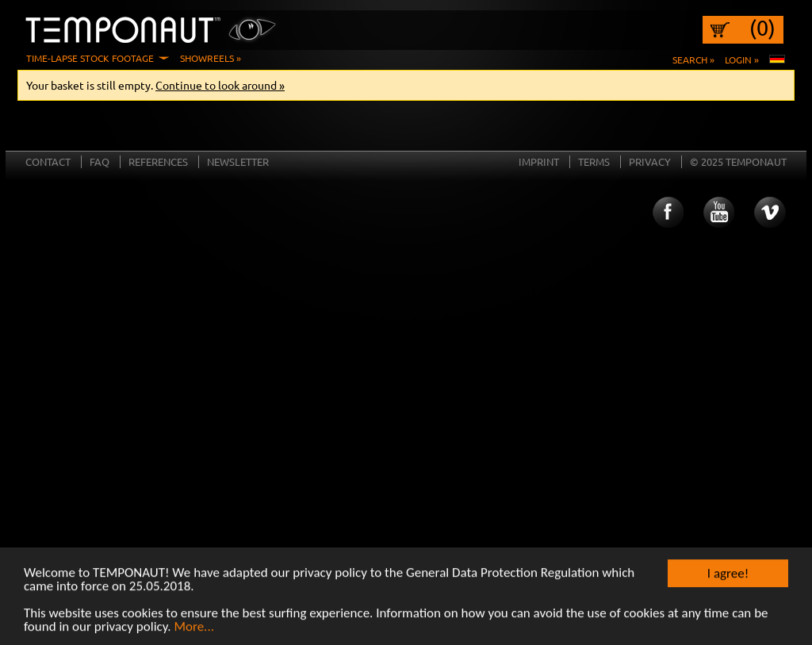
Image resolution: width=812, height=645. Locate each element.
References (158, 161)
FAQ (100, 161)
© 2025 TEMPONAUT (738, 161)
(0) (762, 28)
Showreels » (211, 58)
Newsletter (238, 161)
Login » (742, 60)
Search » (693, 60)
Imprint (539, 161)
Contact (48, 161)
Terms (594, 161)
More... (194, 627)
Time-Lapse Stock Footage (90, 58)
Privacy (650, 161)
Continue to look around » (220, 85)
